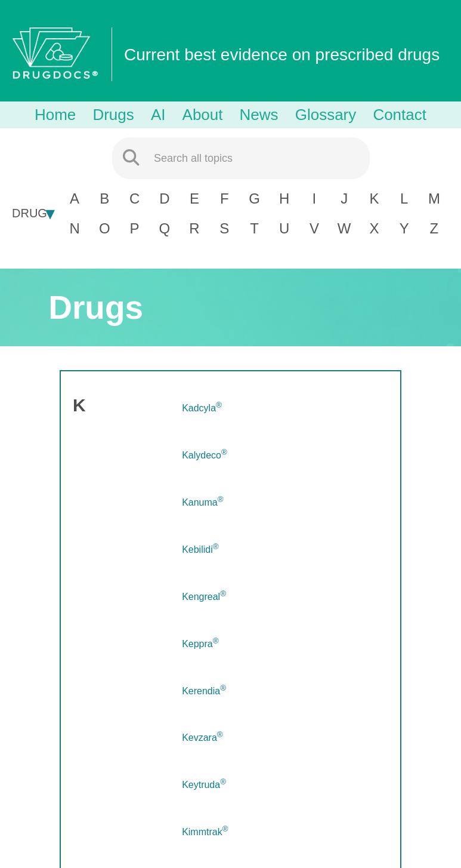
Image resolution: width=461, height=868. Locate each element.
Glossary (326, 115)
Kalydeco (205, 455)
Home (55, 115)
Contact (400, 115)
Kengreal (204, 597)
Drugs (113, 115)
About (203, 115)
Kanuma (202, 502)
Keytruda (204, 785)
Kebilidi (200, 550)
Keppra (200, 644)
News (259, 115)
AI (158, 115)
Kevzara (202, 738)
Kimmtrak (205, 832)
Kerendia (204, 691)
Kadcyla (202, 408)
